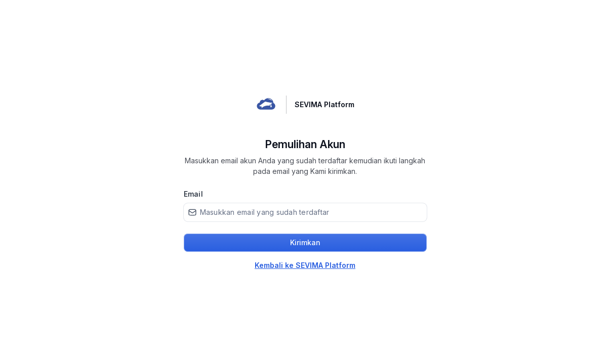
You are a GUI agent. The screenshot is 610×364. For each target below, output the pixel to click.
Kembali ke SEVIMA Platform (305, 265)
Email (193, 194)
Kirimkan (305, 242)
